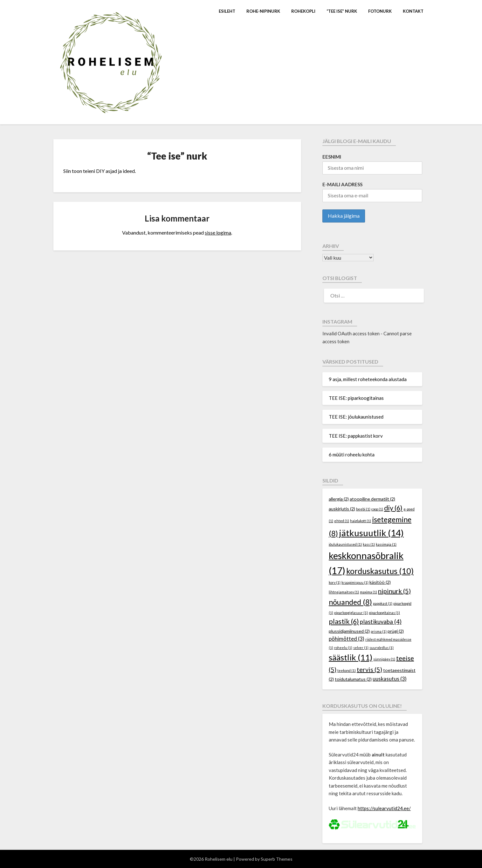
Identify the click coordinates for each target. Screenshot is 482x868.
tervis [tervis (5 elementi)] (369, 669)
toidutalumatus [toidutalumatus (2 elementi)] (353, 679)
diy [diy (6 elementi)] (393, 508)
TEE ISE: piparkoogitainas (356, 398)
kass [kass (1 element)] (369, 544)
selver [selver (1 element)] (361, 648)
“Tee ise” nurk (342, 11)
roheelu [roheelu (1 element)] (343, 648)
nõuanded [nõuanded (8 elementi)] (350, 602)
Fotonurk (380, 11)
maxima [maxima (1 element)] (368, 592)
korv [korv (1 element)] (335, 582)
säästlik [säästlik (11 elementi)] (351, 657)
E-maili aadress (342, 184)
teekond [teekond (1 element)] (347, 670)
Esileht (227, 11)
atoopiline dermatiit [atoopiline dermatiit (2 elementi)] (372, 499)
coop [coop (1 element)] (377, 509)
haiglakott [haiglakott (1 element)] (361, 521)
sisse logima (218, 232)
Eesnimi (332, 157)
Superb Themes (277, 859)
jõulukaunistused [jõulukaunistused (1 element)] (345, 544)
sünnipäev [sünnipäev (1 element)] (384, 659)
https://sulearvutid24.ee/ (384, 808)
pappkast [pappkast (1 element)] (383, 603)
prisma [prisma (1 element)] (379, 631)
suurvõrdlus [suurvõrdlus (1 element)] (382, 648)
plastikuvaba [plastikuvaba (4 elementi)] (381, 622)
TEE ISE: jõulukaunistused (356, 417)
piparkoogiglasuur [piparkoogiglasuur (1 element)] (351, 613)
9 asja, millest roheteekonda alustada (368, 379)
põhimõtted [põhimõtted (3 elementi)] (347, 639)
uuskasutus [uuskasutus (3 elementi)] (390, 679)
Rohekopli (303, 11)
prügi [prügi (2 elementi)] (396, 631)
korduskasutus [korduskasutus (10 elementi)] (380, 571)
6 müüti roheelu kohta (352, 455)
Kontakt (413, 11)
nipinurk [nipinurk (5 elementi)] (394, 591)
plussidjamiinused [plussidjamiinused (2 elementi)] (349, 631)
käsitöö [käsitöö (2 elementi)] (380, 582)
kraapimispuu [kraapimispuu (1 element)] (355, 582)
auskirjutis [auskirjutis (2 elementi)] (342, 509)
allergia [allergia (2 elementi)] (339, 499)
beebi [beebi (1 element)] (363, 509)
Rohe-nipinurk (263, 11)
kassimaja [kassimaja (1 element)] (386, 544)
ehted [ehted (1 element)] (342, 521)
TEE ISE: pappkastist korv (356, 436)
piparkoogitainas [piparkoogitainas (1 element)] (384, 613)
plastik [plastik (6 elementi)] (344, 621)
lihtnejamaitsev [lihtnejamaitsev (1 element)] (344, 592)
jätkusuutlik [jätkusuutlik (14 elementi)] (371, 533)
